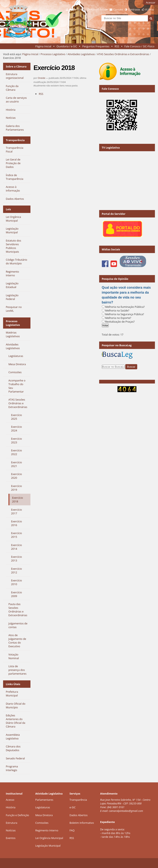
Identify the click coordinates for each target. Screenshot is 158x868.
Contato (118, 9)
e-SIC (73, 807)
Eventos (11, 838)
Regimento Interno (47, 830)
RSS (117, 46)
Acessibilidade (99, 9)
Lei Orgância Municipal (49, 838)
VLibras (150, 9)
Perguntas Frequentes (96, 46)
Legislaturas (42, 807)
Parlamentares (44, 800)
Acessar (151, 2)
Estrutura (12, 823)
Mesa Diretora (44, 815)
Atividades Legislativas (81, 54)
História (11, 807)
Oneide (41, 78)
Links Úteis (13, 684)
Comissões (42, 823)
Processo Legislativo (53, 54)
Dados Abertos (79, 815)
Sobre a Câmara (16, 66)
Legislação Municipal (48, 846)
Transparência (15, 140)
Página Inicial (43, 46)
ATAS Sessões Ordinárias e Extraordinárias (123, 54)
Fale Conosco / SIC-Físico (139, 46)
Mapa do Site (77, 9)
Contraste (134, 9)
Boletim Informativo (82, 823)
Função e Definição (17, 815)
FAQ (72, 830)
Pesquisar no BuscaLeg (117, 345)
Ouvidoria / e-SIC (67, 46)
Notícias (11, 830)
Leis (8, 209)
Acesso (10, 800)
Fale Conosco (110, 89)
